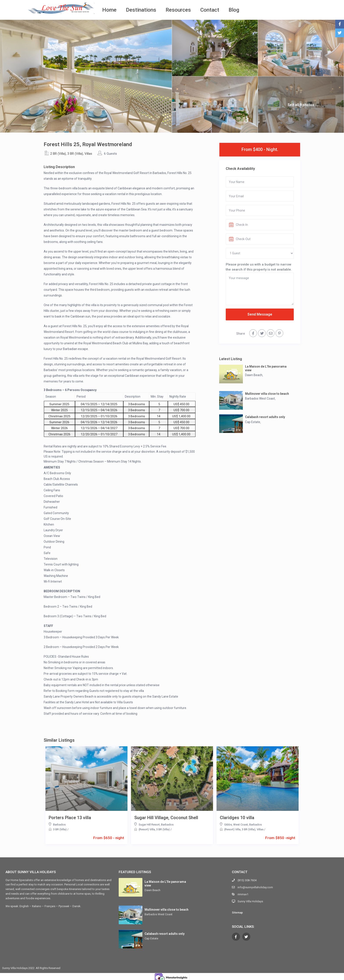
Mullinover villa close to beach (267, 394)
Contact (210, 10)
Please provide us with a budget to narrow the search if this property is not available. (259, 267)
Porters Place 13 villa (70, 818)
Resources (178, 10)
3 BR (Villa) (75, 154)
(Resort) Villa (147, 829)
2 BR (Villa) (58, 154)
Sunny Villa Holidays (250, 901)
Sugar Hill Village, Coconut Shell (166, 818)
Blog (234, 10)
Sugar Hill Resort (149, 825)
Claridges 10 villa (237, 818)
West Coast (241, 825)
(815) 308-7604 (247, 880)
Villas (88, 154)
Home (109, 10)
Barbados (59, 825)
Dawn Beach (254, 375)
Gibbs (228, 825)
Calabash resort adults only (265, 417)
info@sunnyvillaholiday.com (255, 887)
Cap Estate (253, 422)
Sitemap (237, 913)
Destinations (141, 10)
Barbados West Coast (260, 398)
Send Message (260, 314)
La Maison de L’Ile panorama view (266, 368)
